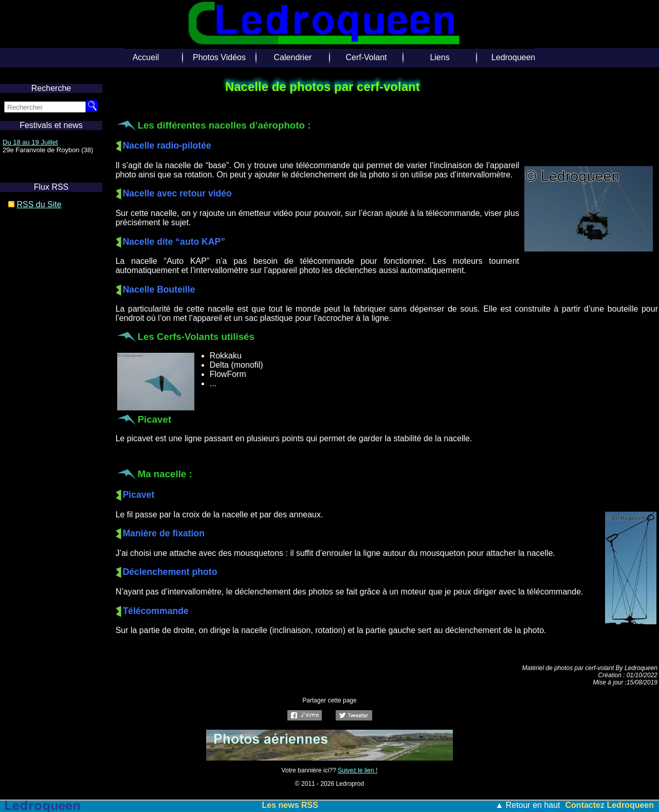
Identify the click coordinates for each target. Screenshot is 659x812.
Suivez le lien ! (358, 770)
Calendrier (293, 57)
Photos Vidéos (219, 57)
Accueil (146, 57)
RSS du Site (39, 204)
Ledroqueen (513, 57)
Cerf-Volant (366, 57)
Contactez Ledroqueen (610, 805)
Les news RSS (290, 805)
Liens (440, 57)
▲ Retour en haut (527, 805)
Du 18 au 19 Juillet (30, 142)
